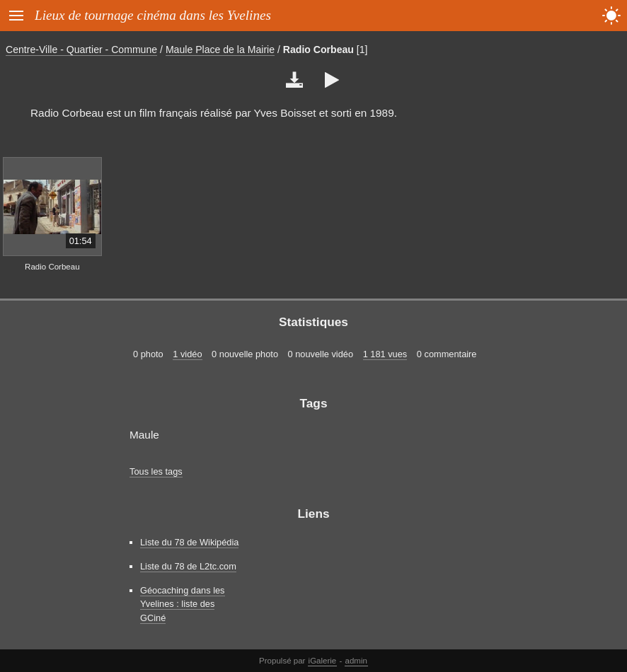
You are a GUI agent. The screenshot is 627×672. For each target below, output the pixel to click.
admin (356, 661)
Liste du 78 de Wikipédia (189, 542)
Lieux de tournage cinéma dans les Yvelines (153, 15)
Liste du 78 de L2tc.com (188, 566)
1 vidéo (187, 354)
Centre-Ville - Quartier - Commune (81, 50)
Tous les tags (156, 471)
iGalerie (323, 661)
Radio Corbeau (318, 50)
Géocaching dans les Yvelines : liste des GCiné (183, 604)
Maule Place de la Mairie (220, 50)
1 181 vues (385, 354)
